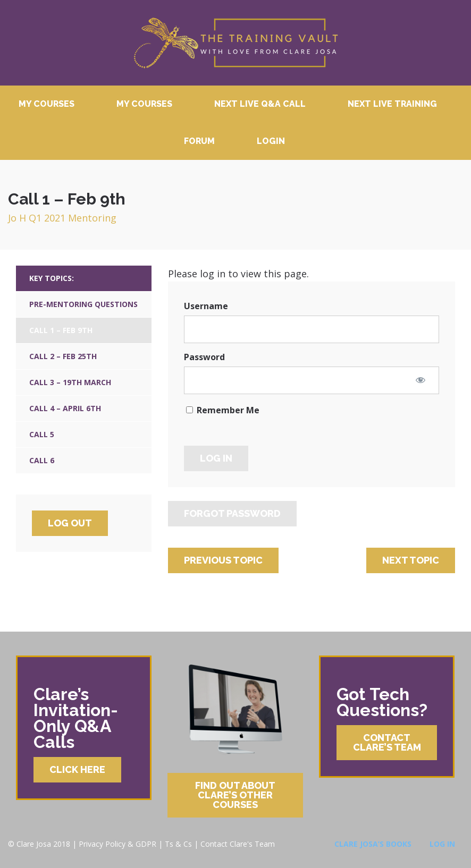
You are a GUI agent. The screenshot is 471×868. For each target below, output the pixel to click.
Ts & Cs (178, 844)
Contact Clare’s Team (387, 742)
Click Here (77, 769)
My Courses (47, 104)
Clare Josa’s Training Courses (235, 43)
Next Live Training (392, 104)
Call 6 (42, 460)
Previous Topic (223, 560)
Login (271, 141)
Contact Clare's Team (238, 844)
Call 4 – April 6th (65, 408)
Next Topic (411, 560)
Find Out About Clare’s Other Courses (235, 795)
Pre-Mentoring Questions (83, 304)
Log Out (70, 523)
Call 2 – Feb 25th (63, 356)
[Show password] (420, 380)
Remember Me (223, 410)
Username (206, 306)
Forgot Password (232, 513)
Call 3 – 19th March (70, 382)
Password (204, 357)
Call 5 (42, 434)
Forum (199, 141)
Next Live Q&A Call (260, 104)
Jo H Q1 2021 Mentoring (62, 218)
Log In (442, 844)
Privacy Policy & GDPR (117, 844)
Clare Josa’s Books (373, 844)
